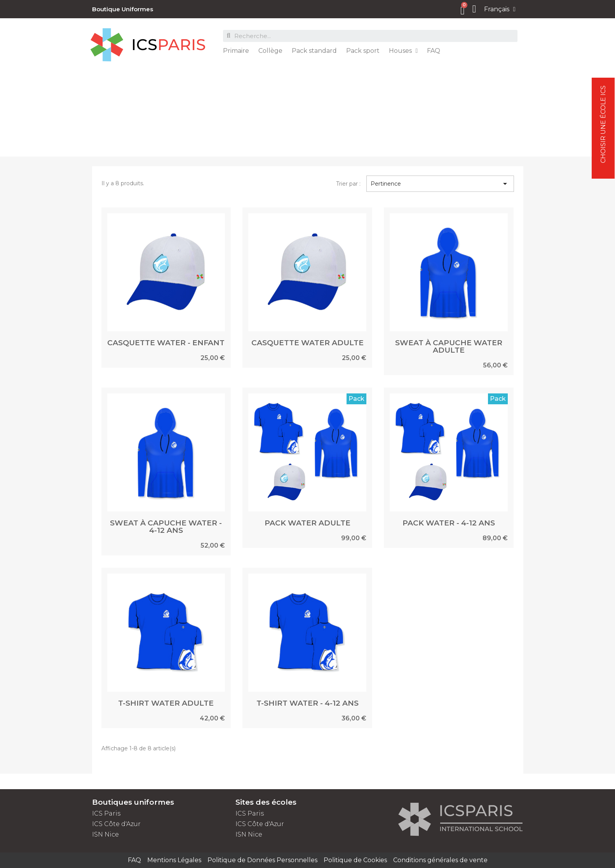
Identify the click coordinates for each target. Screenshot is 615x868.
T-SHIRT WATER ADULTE (166, 703)
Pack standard (314, 51)
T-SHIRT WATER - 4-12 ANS (307, 703)
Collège (270, 51)
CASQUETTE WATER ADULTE (307, 343)
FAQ (434, 51)
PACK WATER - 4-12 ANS (449, 523)
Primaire (236, 51)
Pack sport (363, 51)
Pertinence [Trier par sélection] (440, 184)
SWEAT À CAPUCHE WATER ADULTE (449, 346)
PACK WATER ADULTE (307, 523)
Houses (403, 51)
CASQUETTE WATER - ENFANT (166, 343)
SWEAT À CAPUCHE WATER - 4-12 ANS (166, 527)
